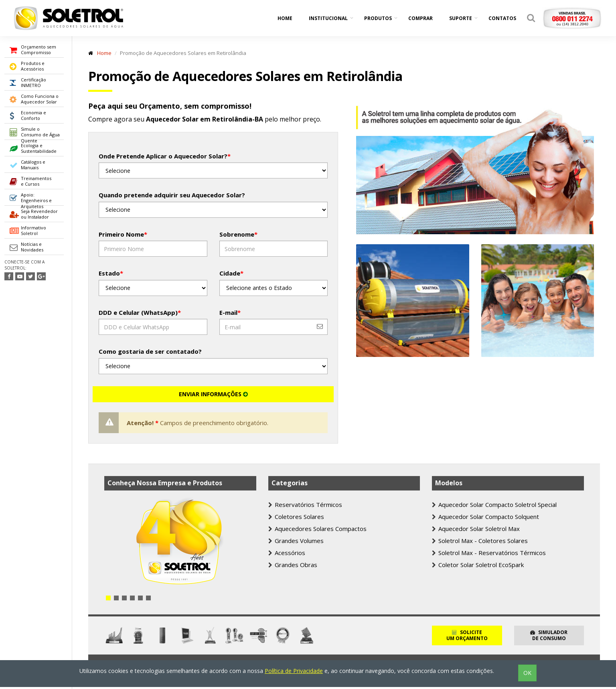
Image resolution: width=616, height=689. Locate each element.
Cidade (231, 273)
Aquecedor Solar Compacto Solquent (485, 517)
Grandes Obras (293, 565)
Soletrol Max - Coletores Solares (480, 541)
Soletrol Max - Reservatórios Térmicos (489, 553)
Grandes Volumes (296, 541)
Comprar (420, 18)
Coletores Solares (296, 517)
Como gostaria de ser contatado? (150, 351)
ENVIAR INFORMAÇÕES (213, 394)
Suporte (461, 18)
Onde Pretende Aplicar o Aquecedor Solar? (165, 156)
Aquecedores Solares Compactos (317, 529)
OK (527, 673)
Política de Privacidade (294, 671)
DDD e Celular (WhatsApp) (140, 312)
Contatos (502, 18)
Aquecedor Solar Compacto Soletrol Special (494, 505)
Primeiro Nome (123, 234)
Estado (111, 273)
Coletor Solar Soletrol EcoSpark (478, 565)
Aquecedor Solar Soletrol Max (476, 529)
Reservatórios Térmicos (305, 505)
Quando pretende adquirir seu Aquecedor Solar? (172, 195)
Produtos (378, 18)
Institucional (328, 18)
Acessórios (287, 553)
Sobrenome (238, 234)
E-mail (230, 312)
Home (285, 18)
